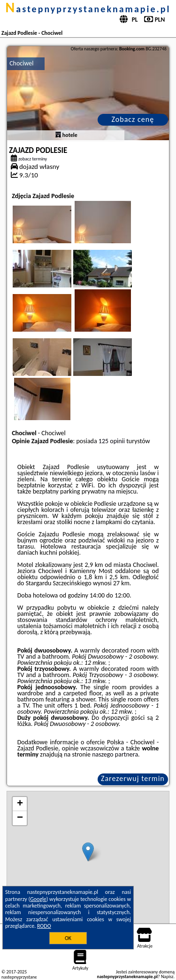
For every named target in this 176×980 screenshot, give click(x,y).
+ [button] (20, 804)
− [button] (20, 818)
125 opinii (112, 441)
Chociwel (21, 63)
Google (38, 899)
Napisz (167, 976)
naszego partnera (115, 754)
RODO (44, 926)
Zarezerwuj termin (133, 778)
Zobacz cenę (133, 119)
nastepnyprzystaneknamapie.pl (88, 9)
